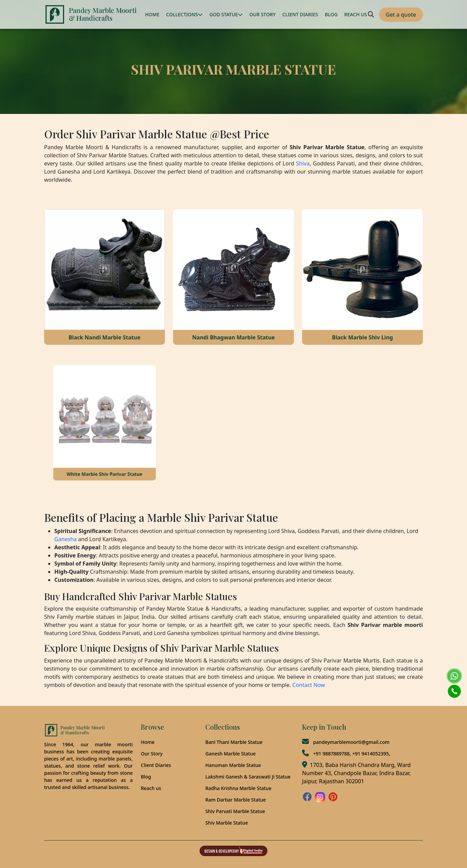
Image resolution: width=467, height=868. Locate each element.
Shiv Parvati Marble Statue (235, 811)
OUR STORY (263, 14)
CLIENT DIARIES (300, 14)
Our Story (152, 754)
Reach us (151, 788)
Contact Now (309, 685)
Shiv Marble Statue (227, 823)
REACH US (356, 14)
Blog (146, 777)
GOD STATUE (226, 14)
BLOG (331, 14)
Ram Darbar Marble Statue (236, 800)
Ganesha (66, 539)
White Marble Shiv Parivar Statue (105, 460)
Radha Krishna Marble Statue (238, 788)
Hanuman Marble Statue (233, 765)
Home (148, 742)
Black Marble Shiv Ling (362, 337)
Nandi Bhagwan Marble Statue (233, 337)
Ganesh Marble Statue (230, 754)
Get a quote (401, 15)
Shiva (303, 163)
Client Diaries (156, 765)
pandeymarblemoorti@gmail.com (351, 742)
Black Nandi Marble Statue (105, 337)
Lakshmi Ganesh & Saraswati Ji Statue (248, 777)
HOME (152, 14)
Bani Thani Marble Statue (234, 742)
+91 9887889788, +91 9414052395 (351, 754)
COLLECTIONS (184, 14)
